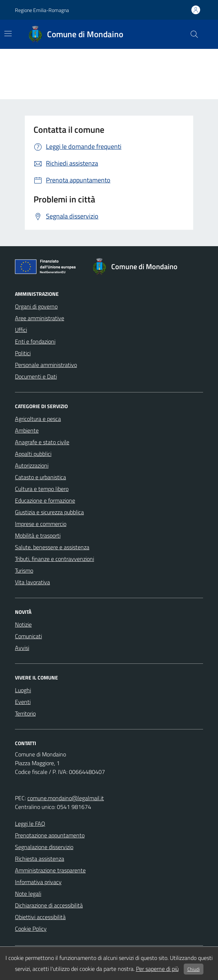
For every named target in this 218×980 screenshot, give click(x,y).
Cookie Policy (31, 929)
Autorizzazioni (32, 465)
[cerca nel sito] (194, 34)
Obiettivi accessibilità (40, 917)
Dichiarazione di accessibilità (49, 905)
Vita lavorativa (32, 582)
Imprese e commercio (41, 524)
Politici (23, 353)
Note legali (28, 894)
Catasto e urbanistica (40, 477)
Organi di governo (36, 306)
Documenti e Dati (36, 376)
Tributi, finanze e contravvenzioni (54, 559)
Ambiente (27, 430)
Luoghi (23, 690)
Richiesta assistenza (40, 859)
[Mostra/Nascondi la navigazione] (8, 34)
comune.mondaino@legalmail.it (66, 798)
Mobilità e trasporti (38, 535)
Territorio (25, 713)
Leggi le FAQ (30, 824)
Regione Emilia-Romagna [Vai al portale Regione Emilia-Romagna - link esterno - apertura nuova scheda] (42, 10)
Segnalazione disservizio (44, 847)
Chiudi (194, 969)
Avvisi (22, 648)
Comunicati (28, 636)
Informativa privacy (38, 882)
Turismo (24, 570)
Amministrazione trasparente (50, 870)
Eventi (23, 702)
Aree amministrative (40, 318)
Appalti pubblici (33, 454)
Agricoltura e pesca (38, 419)
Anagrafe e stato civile (42, 442)
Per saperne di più (157, 969)
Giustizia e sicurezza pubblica (49, 512)
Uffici (21, 330)
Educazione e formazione (45, 500)
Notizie (23, 624)
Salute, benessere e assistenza (52, 547)
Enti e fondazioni (35, 341)
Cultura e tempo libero (42, 489)
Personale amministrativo (46, 365)
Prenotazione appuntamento (50, 835)
